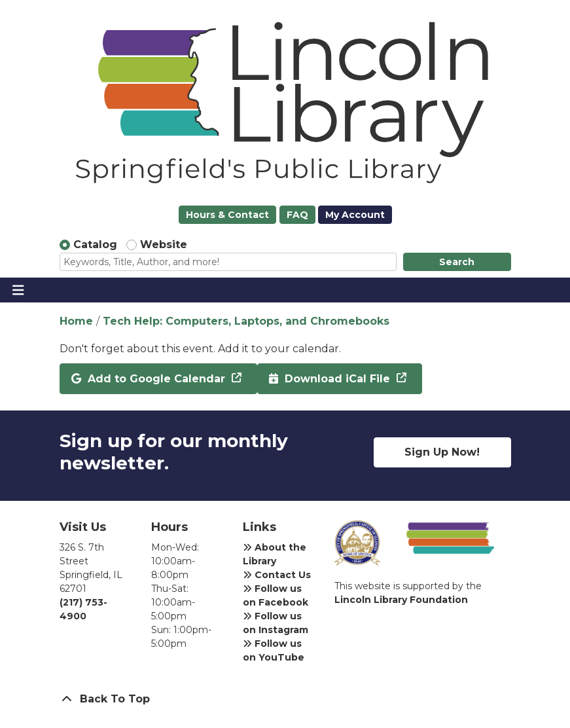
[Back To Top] (285, 699)
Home (76, 321)
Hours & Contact (227, 215)
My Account (355, 215)
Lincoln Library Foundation (401, 600)
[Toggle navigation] (18, 290)
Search (457, 262)
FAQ (297, 215)
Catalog (95, 245)
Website (164, 245)
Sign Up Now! (442, 452)
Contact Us (277, 575)
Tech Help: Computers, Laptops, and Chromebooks (246, 321)
